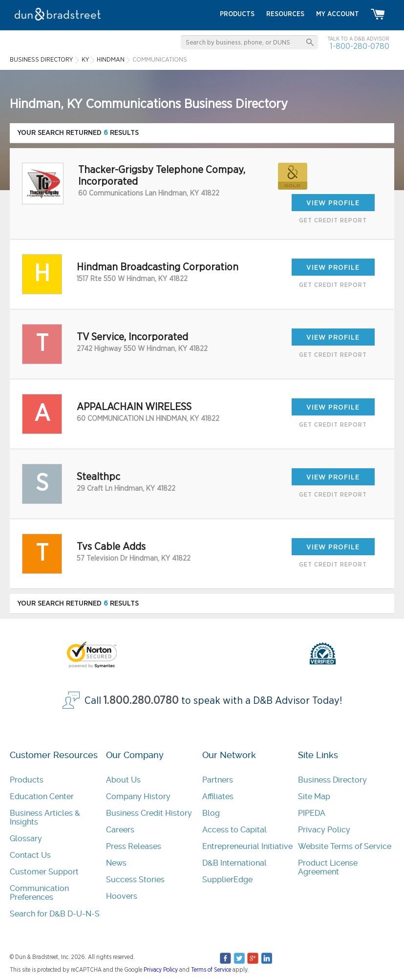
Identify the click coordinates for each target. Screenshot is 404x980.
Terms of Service (211, 970)
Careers (120, 830)
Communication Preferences (39, 893)
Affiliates (218, 796)
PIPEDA (312, 813)
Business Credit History (149, 813)
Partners (218, 780)
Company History (138, 796)
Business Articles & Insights (45, 817)
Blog (211, 813)
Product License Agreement (328, 867)
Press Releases (134, 846)
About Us (123, 780)
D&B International (234, 863)
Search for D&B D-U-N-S (55, 914)
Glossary (26, 838)
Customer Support (44, 872)
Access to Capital (234, 830)
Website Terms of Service (345, 846)
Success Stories (135, 880)
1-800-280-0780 (360, 46)
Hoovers (122, 896)
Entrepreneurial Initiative (247, 846)
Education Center (42, 796)
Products (27, 780)
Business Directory (332, 780)
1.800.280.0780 (141, 701)
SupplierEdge (227, 880)
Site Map (314, 796)
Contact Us (30, 855)
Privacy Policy (324, 830)
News (116, 863)
